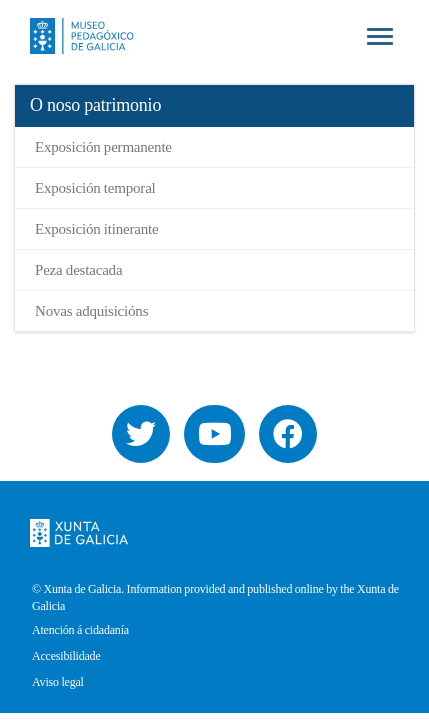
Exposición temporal (95, 188)
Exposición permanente (103, 147)
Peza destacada (78, 270)
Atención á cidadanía (80, 630)
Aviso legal (58, 682)
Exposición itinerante (96, 229)
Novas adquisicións (91, 311)
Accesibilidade (66, 656)
